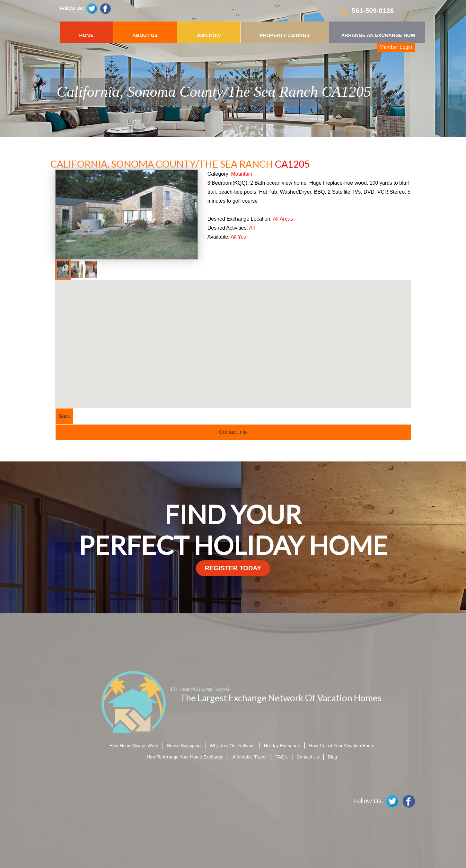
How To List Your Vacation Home (342, 746)
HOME (87, 35)
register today (233, 568)
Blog (332, 757)
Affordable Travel (250, 757)
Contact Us (308, 757)
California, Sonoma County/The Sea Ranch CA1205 (214, 92)
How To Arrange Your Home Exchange (185, 757)
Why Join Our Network (232, 746)
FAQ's (282, 757)
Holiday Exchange (282, 746)
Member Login (396, 47)
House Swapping (184, 746)
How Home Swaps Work (134, 746)
